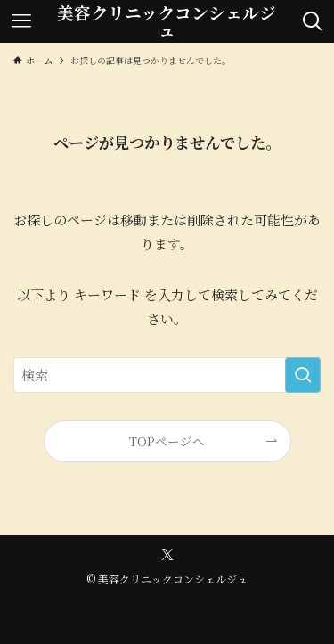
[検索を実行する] (303, 375)
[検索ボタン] (313, 21)
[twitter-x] (167, 555)
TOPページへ (167, 441)
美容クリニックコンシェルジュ (167, 21)
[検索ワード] (167, 375)
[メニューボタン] (21, 21)
